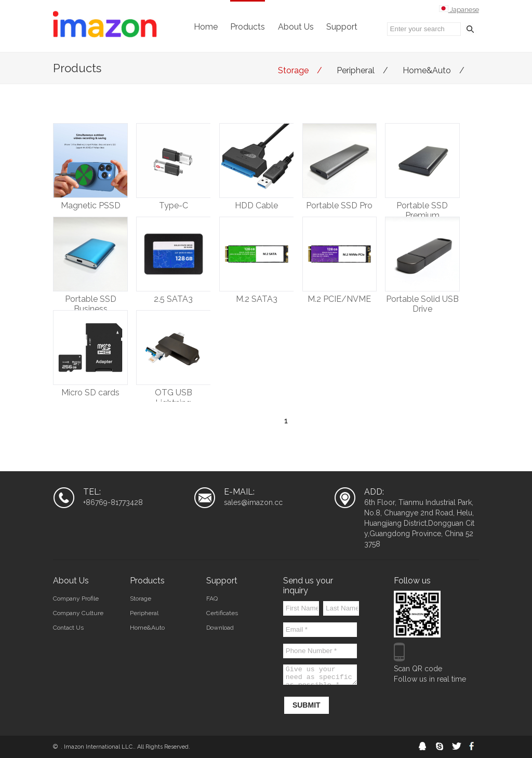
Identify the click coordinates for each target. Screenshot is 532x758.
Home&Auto (147, 628)
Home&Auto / (436, 70)
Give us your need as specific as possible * (320, 675)
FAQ (212, 599)
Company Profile (76, 599)
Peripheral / (364, 70)
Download (220, 628)
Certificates (222, 613)
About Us (296, 27)
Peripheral (144, 613)
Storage (141, 599)
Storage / (302, 70)
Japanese (459, 10)
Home (206, 27)
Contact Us (68, 628)
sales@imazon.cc (253, 502)
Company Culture (78, 613)
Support (342, 27)
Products (248, 27)
